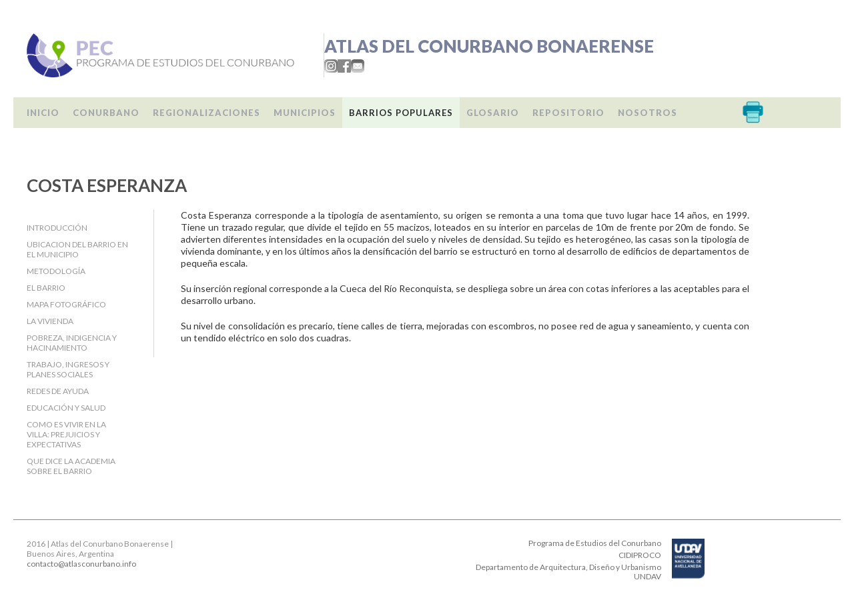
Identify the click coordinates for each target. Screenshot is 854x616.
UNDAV (648, 576)
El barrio (46, 288)
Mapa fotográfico (66, 304)
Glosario (493, 113)
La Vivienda (50, 321)
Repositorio (568, 113)
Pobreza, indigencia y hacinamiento (72, 343)
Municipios (305, 113)
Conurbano (106, 113)
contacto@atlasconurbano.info (81, 564)
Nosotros (648, 113)
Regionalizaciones (206, 113)
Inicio (43, 113)
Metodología (56, 271)
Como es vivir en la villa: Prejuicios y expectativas (66, 434)
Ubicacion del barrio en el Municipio (77, 249)
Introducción (57, 228)
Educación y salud (66, 408)
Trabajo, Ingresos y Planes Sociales (68, 369)
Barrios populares (401, 113)
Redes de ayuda (58, 391)
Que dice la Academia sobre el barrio (71, 466)
